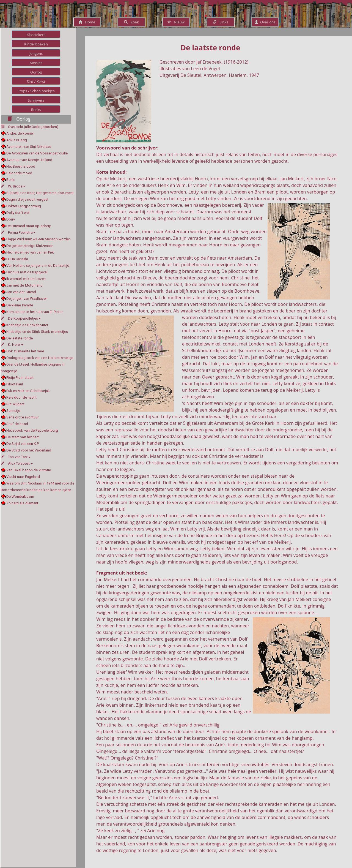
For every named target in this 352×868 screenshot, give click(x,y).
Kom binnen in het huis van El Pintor (35, 312)
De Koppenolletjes (21, 318)
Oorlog (36, 72)
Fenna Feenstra (18, 232)
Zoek (131, 22)
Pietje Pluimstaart (20, 378)
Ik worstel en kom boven (26, 279)
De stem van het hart (23, 437)
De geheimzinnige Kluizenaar (30, 246)
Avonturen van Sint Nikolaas (29, 147)
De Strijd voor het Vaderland (29, 450)
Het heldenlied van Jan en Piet (30, 252)
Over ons (265, 22)
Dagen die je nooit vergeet (28, 199)
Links (220, 22)
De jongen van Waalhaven (27, 299)
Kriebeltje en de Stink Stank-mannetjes (37, 332)
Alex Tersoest (17, 463)
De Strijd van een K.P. (23, 444)
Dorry (11, 219)
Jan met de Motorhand (25, 285)
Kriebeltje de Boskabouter (27, 325)
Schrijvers (36, 100)
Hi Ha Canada (17, 259)
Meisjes (36, 63)
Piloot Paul (15, 384)
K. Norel (12, 345)
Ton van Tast (16, 457)
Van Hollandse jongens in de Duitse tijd (38, 266)
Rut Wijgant (16, 404)
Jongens (36, 53)
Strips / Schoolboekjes (36, 91)
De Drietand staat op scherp (29, 226)
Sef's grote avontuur (23, 417)
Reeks (36, 110)
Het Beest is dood (21, 166)
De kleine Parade (20, 305)
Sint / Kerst (36, 81)
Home (87, 22)
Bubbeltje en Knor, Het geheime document (40, 193)
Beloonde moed (19, 173)
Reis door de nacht (22, 397)
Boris (11, 180)
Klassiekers (36, 35)
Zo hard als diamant (22, 503)
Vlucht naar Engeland (23, 477)
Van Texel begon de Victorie (29, 470)
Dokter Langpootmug (24, 206)
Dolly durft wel (18, 213)
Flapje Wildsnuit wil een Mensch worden (39, 239)
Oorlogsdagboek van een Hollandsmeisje (40, 358)
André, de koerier (20, 133)
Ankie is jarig (17, 140)
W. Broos (13, 186)
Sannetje (13, 411)
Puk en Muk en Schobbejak (28, 391)
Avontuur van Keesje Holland (29, 160)
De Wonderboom (20, 496)
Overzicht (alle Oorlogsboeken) (33, 127)
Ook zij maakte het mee (25, 351)
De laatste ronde (20, 338)
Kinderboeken (36, 44)
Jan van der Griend (21, 292)
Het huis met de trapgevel (27, 272)
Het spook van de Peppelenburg (32, 430)
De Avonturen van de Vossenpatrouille (37, 153)
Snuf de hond (17, 424)
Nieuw (176, 22)
